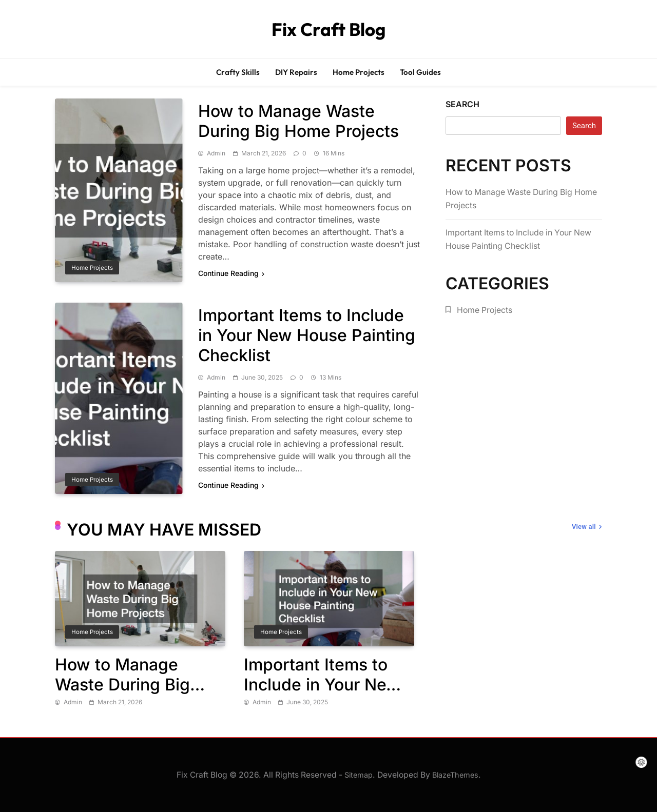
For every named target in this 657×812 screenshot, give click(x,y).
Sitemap (359, 775)
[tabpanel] (140, 629)
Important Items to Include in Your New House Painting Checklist (307, 335)
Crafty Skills (238, 72)
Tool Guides (420, 72)
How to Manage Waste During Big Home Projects (298, 121)
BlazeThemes (455, 775)
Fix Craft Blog (328, 29)
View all (587, 527)
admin (216, 153)
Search (462, 104)
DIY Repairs (296, 72)
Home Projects (359, 72)
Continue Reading (231, 273)
